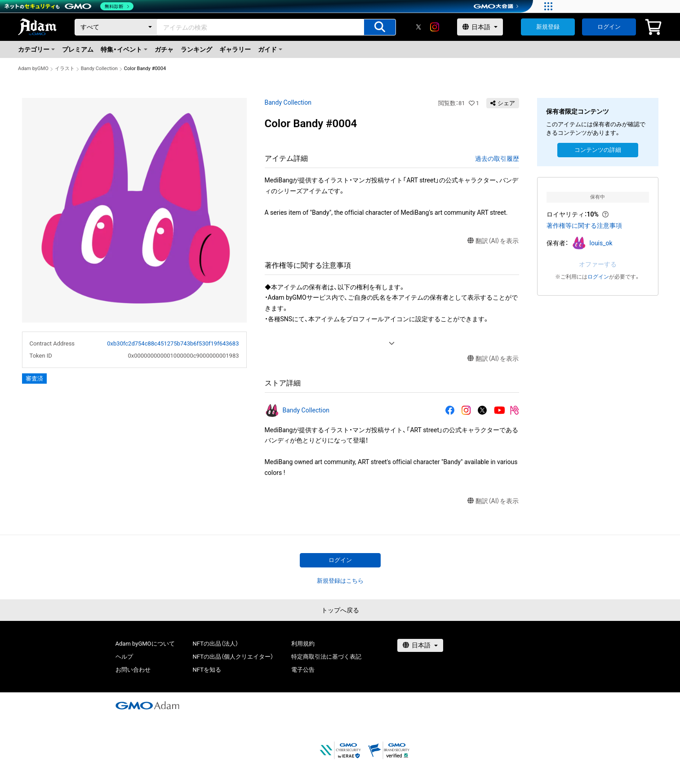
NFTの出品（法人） (216, 644)
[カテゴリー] (116, 27)
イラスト (65, 69)
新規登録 (548, 27)
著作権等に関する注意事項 (584, 226)
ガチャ (164, 49)
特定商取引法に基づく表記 (326, 657)
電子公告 (303, 670)
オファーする (598, 264)
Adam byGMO (33, 69)
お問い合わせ (133, 670)
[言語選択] (480, 27)
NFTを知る (207, 670)
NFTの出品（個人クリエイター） (233, 657)
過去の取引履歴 (497, 159)
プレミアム (78, 49)
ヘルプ (124, 657)
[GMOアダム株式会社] (147, 705)
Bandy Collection (99, 69)
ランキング (196, 49)
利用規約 (303, 644)
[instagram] (435, 27)
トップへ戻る (340, 610)
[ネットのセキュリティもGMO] (69, 6)
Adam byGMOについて (145, 644)
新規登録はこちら (340, 581)
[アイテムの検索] (380, 27)
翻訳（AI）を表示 (493, 241)
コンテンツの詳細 (598, 150)
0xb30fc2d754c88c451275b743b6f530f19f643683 (173, 343)
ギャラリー (235, 49)
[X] (418, 27)
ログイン (609, 27)
